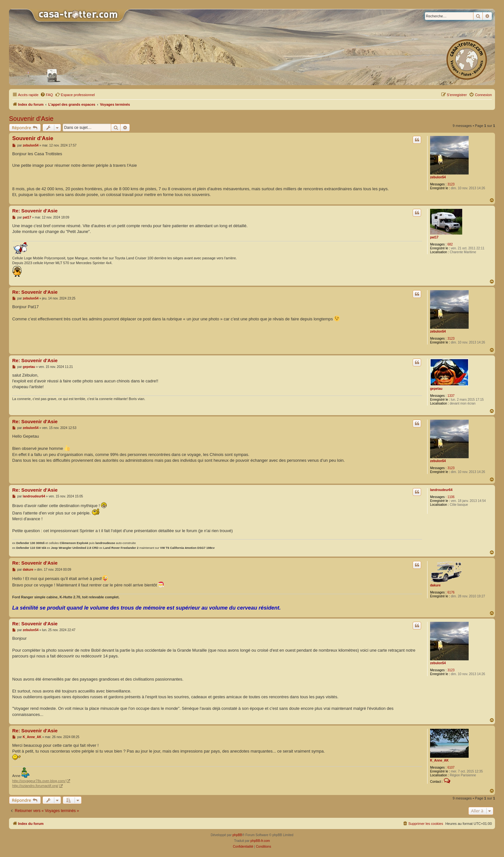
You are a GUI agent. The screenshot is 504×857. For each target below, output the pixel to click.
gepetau (436, 389)
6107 (451, 768)
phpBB (237, 835)
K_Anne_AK (439, 760)
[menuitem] (47, 95)
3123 (451, 184)
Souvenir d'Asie (31, 119)
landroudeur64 (441, 490)
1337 (451, 396)
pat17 (434, 237)
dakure (435, 585)
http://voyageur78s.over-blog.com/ (39, 781)
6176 (451, 592)
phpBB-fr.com (260, 841)
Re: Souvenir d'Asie (35, 211)
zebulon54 (438, 177)
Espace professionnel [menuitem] (75, 94)
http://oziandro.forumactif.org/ (35, 786)
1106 (451, 497)
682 (450, 244)
